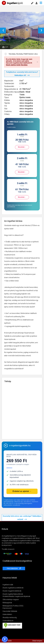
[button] (5, 639)
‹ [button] (3, 31)
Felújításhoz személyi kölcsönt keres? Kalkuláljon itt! (22, 74)
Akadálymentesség (10, 618)
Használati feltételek (10, 611)
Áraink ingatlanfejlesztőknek (13, 594)
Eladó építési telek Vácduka (17, 65)
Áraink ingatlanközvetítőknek (13, 588)
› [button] (41, 31)
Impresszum (7, 608)
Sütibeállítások (8, 621)
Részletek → (22, 147)
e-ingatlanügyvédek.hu (20, 446)
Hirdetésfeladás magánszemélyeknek (16, 596)
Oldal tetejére (37, 641)
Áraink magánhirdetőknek (12, 591)
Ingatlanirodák (8, 585)
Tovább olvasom (8, 549)
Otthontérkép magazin (11, 599)
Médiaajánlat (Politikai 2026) (13, 606)
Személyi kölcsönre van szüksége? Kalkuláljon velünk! (22, 518)
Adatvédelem (7, 614)
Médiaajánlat (7, 603)
